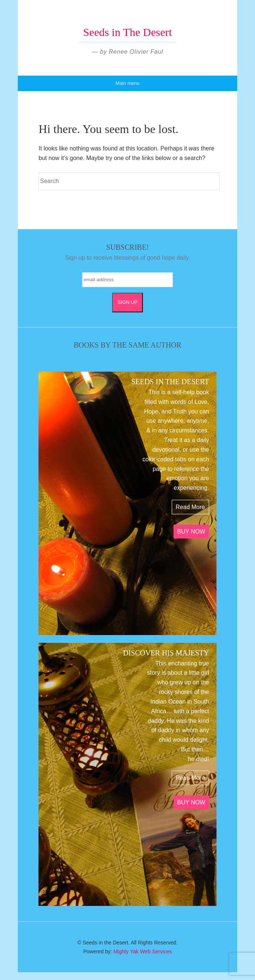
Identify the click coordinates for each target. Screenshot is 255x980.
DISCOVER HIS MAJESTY (166, 653)
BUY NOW (191, 531)
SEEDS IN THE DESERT (170, 382)
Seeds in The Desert (127, 32)
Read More (190, 507)
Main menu (127, 83)
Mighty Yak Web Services (142, 951)
